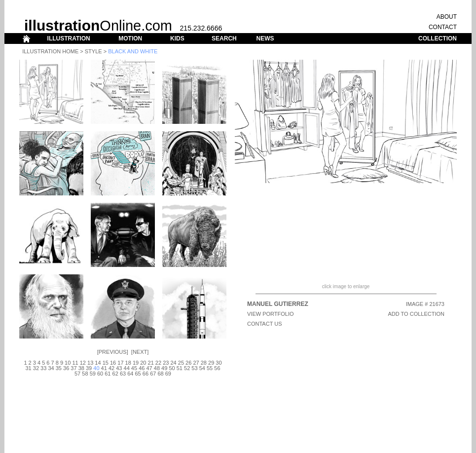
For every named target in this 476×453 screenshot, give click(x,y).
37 (73, 368)
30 (219, 363)
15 (106, 363)
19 (136, 363)
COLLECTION (438, 38)
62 (115, 374)
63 (123, 374)
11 (75, 363)
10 (68, 363)
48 (157, 368)
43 (119, 368)
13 (90, 363)
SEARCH (224, 38)
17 (120, 363)
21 (151, 363)
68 (160, 374)
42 (111, 368)
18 (128, 363)
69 (168, 374)
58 (85, 374)
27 (196, 363)
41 (104, 368)
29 (211, 363)
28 (204, 363)
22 (158, 363)
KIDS (177, 38)
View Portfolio (271, 314)
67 (153, 374)
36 (66, 368)
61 (108, 374)
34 (51, 368)
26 (188, 363)
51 (180, 368)
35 (59, 368)
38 (81, 368)
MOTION (130, 38)
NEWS (265, 38)
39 (89, 368)
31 (28, 368)
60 (100, 374)
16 (113, 363)
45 (134, 368)
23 (166, 363)
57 (77, 374)
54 (202, 368)
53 (194, 368)
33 (43, 368)
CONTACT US (265, 324)
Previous (113, 352)
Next (140, 352)
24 (173, 363)
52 (187, 368)
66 (146, 374)
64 (130, 374)
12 (83, 363)
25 (181, 363)
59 (93, 374)
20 (143, 363)
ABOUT (447, 17)
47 (149, 368)
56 (217, 368)
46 (142, 368)
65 (138, 374)
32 (36, 368)
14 (98, 363)
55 (210, 368)
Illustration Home (50, 51)
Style (93, 51)
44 (127, 368)
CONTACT (443, 27)
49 (164, 368)
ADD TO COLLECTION (416, 314)
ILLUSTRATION (69, 38)
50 (172, 368)
